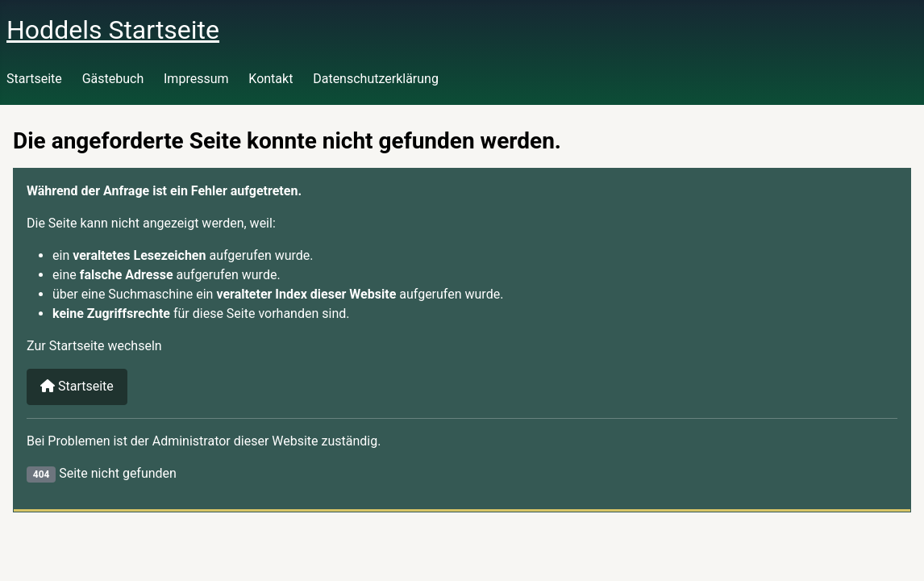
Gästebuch (113, 79)
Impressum (196, 79)
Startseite (34, 79)
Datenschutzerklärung (376, 79)
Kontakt (271, 79)
